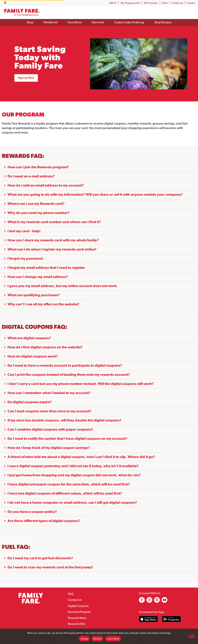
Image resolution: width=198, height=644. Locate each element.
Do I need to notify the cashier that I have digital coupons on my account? (67, 439)
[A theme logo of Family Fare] (22, 13)
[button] (99, 167)
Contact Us (177, 3)
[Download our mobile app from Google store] (172, 619)
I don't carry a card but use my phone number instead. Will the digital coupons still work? (81, 384)
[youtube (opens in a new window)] (164, 601)
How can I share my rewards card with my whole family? (53, 240)
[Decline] (192, 636)
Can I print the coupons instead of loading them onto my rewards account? (69, 375)
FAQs (165, 3)
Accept (84, 639)
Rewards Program (79, 612)
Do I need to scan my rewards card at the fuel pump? (50, 567)
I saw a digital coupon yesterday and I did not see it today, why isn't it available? (73, 466)
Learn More (113, 639)
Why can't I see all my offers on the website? (43, 304)
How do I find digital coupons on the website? (45, 347)
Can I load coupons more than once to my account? (49, 411)
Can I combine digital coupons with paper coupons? (50, 430)
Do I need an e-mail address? (31, 176)
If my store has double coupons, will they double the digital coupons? (64, 421)
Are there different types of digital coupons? (44, 521)
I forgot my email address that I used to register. (47, 268)
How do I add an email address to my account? (46, 186)
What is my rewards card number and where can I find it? (54, 222)
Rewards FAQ (76, 624)
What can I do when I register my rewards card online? (52, 250)
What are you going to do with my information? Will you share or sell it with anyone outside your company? (95, 195)
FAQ (71, 594)
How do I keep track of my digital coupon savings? (49, 448)
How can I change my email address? (38, 277)
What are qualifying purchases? (34, 295)
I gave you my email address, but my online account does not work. (63, 286)
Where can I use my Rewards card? (36, 204)
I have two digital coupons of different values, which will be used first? (65, 494)
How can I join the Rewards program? (38, 167)
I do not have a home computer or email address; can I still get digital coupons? (72, 503)
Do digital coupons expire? (30, 402)
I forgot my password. (26, 259)
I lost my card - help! (24, 231)
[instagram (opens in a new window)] (149, 601)
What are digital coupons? (29, 338)
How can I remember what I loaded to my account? (49, 393)
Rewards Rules (77, 618)
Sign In (113, 3)
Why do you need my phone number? (39, 213)
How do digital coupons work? (33, 357)
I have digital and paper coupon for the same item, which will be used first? (69, 485)
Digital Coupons (78, 606)
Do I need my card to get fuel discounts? (40, 558)
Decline (97, 639)
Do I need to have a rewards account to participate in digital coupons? (65, 366)
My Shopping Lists (131, 3)
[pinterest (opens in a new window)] (157, 601)
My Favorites (151, 3)
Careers (191, 3)
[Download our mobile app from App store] (148, 619)
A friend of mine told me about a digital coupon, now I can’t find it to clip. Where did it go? (81, 457)
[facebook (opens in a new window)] (142, 601)
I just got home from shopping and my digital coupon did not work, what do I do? (74, 475)
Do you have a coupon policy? (32, 512)
